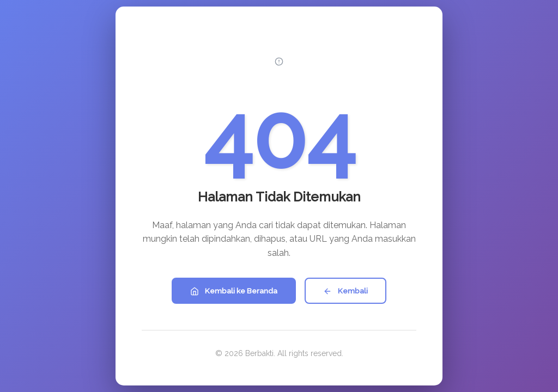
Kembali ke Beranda (234, 291)
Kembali (345, 291)
